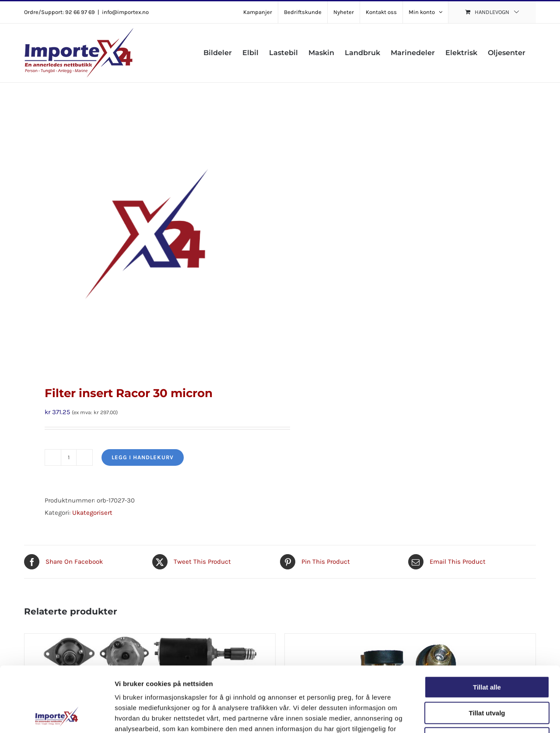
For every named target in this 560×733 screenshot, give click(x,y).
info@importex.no (125, 12)
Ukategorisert (92, 513)
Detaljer (466, 716)
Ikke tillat (487, 677)
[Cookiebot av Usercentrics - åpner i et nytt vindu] (57, 716)
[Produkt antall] (69, 457)
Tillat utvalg (487, 652)
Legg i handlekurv (143, 457)
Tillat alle (487, 626)
